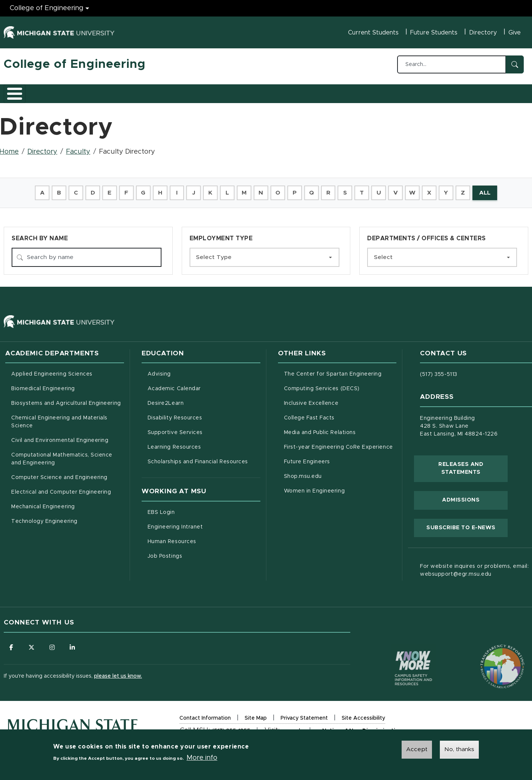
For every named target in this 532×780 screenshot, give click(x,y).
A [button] (37, 189)
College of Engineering (75, 64)
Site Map (256, 715)
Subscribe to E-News (467, 524)
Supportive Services (204, 429)
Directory (483, 33)
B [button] (54, 189)
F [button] (123, 189)
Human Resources (203, 537)
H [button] (157, 189)
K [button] (209, 189)
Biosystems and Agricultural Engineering (68, 400)
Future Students (434, 33)
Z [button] (468, 189)
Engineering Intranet (204, 523)
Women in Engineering (315, 488)
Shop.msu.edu (334, 473)
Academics (60, 91)
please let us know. (118, 673)
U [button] (381, 189)
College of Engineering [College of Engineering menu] (47, 8)
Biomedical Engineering (43, 386)
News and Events (276, 91)
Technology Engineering (44, 518)
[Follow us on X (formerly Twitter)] (32, 644)
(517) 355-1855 (231, 728)
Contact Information (205, 715)
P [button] (295, 189)
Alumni (226, 91)
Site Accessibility (363, 716)
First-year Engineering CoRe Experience (338, 444)
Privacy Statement (304, 716)
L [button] (226, 189)
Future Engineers (307, 459)
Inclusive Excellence (311, 400)
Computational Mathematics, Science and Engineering (64, 456)
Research (151, 91)
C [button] (71, 189)
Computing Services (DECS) (340, 385)
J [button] (192, 189)
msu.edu (292, 729)
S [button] (347, 189)
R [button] (330, 189)
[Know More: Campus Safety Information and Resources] (399, 649)
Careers (191, 91)
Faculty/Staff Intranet (345, 93)
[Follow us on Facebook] (11, 644)
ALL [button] (490, 189)
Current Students (373, 33)
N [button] (261, 189)
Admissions (106, 91)
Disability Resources (204, 414)
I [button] (175, 189)
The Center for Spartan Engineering (340, 370)
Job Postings (196, 552)
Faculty (78, 148)
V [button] (399, 189)
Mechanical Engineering (43, 504)
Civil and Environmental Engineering (60, 437)
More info (202, 758)
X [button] (433, 189)
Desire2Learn (197, 400)
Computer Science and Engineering (59, 475)
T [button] (364, 189)
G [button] (140, 189)
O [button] (278, 189)
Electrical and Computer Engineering (61, 489)
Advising (159, 371)
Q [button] (313, 189)
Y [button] (451, 189)
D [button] (88, 189)
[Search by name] (87, 254)
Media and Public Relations (320, 430)
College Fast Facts (340, 414)
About (20, 91)
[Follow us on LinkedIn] (73, 644)
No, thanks (459, 750)
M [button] (244, 189)
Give (515, 33)
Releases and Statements (473, 465)
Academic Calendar (204, 385)
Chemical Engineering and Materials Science (59, 419)
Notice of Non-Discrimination (362, 729)
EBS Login (193, 508)
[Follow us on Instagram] (52, 644)
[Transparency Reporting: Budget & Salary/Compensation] (488, 649)
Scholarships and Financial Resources (198, 459)
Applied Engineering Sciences (52, 371)
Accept (417, 750)
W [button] (416, 189)
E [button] (106, 189)
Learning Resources (204, 443)
